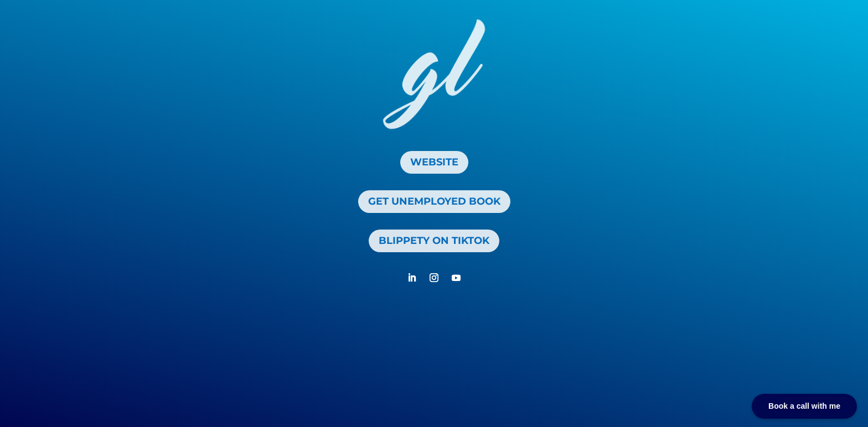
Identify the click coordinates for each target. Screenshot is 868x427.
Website (434, 162)
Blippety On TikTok (434, 241)
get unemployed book (434, 201)
